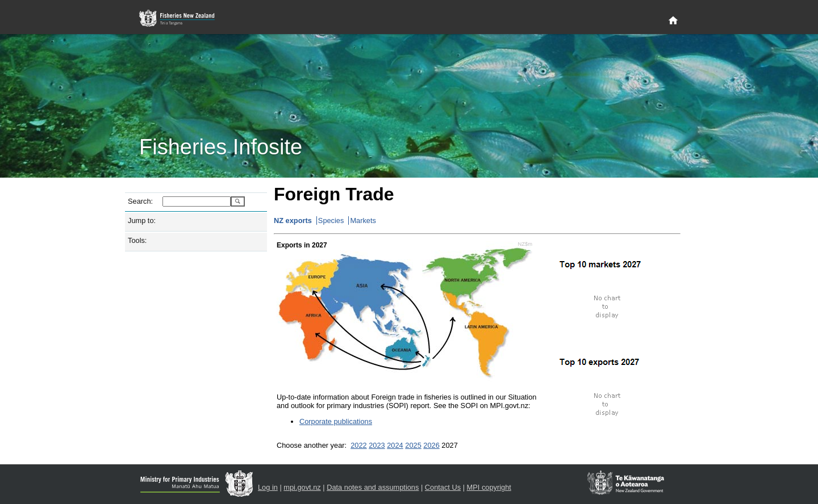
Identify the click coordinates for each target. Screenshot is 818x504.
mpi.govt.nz (302, 487)
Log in (268, 487)
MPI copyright (489, 487)
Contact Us (443, 487)
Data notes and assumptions (373, 487)
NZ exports (293, 220)
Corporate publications (336, 421)
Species (331, 220)
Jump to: (142, 220)
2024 (395, 445)
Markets (363, 220)
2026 (431, 445)
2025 (413, 445)
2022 (358, 445)
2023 (377, 445)
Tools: (137, 240)
